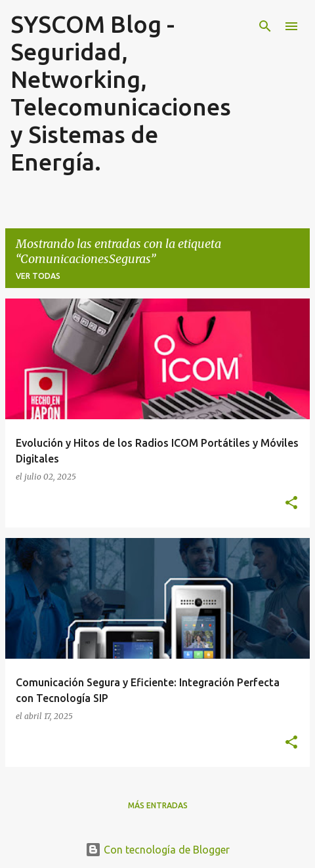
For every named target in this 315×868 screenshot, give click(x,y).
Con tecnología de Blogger (157, 850)
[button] (291, 503)
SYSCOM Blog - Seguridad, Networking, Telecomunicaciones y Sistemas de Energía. (121, 93)
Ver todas (38, 276)
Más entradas (158, 805)
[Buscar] (265, 26)
